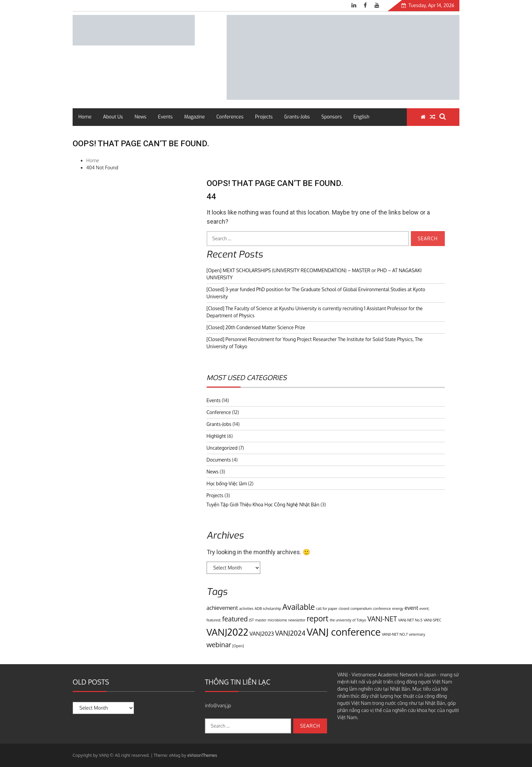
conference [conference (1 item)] (382, 609)
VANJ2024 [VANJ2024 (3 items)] (290, 633)
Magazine (195, 117)
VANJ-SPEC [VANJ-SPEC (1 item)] (433, 620)
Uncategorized (222, 448)
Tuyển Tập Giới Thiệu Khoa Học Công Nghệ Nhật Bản (263, 504)
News (141, 117)
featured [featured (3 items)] (235, 619)
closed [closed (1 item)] (344, 609)
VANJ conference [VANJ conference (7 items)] (344, 632)
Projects (264, 117)
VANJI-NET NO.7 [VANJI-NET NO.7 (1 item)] (395, 634)
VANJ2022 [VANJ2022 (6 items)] (227, 632)
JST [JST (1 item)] (252, 620)
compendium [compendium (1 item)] (361, 609)
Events (165, 117)
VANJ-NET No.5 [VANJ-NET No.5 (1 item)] (411, 620)
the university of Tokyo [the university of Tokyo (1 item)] (348, 620)
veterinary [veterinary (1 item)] (417, 634)
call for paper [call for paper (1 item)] (327, 609)
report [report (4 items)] (318, 618)
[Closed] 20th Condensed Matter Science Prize (256, 327)
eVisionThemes (202, 755)
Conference (219, 412)
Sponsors (331, 117)
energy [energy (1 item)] (398, 609)
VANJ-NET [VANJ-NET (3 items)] (382, 619)
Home (85, 117)
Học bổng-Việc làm (227, 483)
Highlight (216, 436)
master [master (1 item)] (261, 620)
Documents (219, 460)
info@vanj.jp (218, 705)
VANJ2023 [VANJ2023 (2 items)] (262, 633)
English (362, 117)
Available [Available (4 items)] (299, 607)
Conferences (230, 117)
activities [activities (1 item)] (246, 609)
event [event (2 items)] (411, 608)
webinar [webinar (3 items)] (219, 644)
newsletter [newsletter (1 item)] (297, 620)
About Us (113, 117)
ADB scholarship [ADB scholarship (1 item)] (268, 609)
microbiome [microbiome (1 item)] (277, 620)
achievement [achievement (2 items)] (222, 608)
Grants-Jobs (297, 117)
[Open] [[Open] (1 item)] (238, 646)
